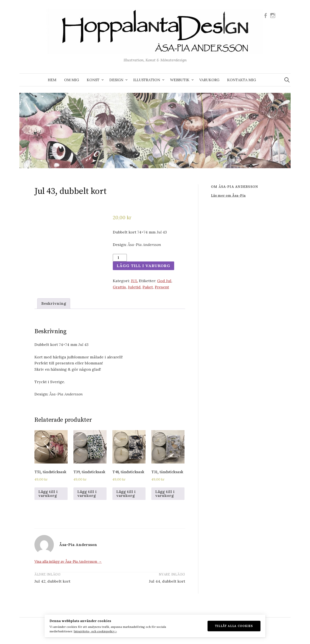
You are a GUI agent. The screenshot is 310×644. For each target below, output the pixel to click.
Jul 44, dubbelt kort (167, 581)
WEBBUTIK (180, 80)
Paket (148, 287)
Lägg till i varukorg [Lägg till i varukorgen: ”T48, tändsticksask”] (126, 494)
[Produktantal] (120, 258)
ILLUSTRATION (147, 80)
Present (162, 287)
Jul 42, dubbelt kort (52, 581)
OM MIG (72, 80)
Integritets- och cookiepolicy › (93, 631)
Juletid (134, 287)
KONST (93, 80)
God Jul (164, 281)
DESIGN (116, 80)
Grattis (119, 287)
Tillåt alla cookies (236, 626)
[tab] (54, 304)
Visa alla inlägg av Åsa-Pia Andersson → (68, 562)
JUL (134, 281)
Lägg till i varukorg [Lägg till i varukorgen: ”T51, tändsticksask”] (48, 494)
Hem (52, 80)
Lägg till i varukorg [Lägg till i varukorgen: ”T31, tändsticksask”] (165, 494)
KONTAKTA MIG (242, 80)
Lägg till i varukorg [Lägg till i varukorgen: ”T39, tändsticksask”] (87, 494)
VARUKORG (209, 80)
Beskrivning (54, 303)
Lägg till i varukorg (143, 266)
